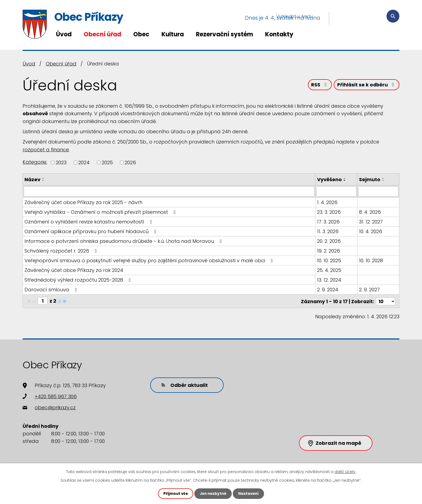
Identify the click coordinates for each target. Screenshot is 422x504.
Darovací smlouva (52, 290)
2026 (130, 162)
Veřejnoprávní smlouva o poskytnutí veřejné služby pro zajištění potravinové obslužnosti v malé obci (150, 260)
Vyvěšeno (330, 179)
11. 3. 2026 (328, 231)
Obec (141, 34)
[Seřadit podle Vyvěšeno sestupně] (345, 180)
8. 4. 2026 (370, 212)
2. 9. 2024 (328, 290)
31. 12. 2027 (371, 222)
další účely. (345, 471)
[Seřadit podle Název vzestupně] (43, 178)
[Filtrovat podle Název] (169, 191)
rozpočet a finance (46, 150)
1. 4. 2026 (328, 202)
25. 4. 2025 (329, 270)
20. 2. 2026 (329, 241)
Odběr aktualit (183, 384)
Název (32, 179)
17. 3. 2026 (329, 222)
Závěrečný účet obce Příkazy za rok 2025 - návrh (83, 202)
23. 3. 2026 (329, 212)
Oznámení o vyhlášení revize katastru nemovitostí (89, 222)
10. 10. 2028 (371, 260)
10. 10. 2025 (329, 260)
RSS (318, 85)
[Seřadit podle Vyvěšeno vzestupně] (345, 178)
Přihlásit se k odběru (366, 85)
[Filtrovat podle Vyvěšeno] (337, 191)
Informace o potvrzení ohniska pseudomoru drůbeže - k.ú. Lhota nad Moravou (124, 241)
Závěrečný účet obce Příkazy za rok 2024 (74, 270)
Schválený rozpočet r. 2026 (62, 251)
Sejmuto (370, 179)
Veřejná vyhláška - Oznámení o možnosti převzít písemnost (101, 212)
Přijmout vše (174, 493)
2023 (61, 162)
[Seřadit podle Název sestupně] (43, 180)
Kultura (173, 34)
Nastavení (250, 493)
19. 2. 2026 (329, 251)
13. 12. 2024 (329, 280)
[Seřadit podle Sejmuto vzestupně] (383, 178)
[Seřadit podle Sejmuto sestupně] (383, 180)
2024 (84, 162)
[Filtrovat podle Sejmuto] (378, 191)
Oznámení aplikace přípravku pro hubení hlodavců (92, 231)
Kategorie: (35, 162)
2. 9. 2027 (369, 290)
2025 (107, 162)
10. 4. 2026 (371, 231)
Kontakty (279, 34)
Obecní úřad (102, 34)
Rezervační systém (224, 34)
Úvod (64, 34)
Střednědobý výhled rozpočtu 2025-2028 (79, 280)
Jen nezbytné (213, 493)
